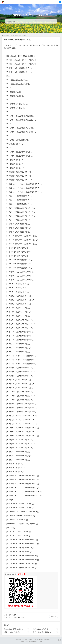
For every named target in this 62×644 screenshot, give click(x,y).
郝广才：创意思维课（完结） (17, 617)
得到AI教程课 (12, 615)
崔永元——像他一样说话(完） (12, 632)
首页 (8, 35)
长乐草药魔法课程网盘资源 (40, 629)
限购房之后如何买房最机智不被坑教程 (13, 629)
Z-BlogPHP (29, 641)
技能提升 (19, 35)
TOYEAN (40, 641)
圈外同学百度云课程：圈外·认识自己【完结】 (42, 632)
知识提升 (13, 35)
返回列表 (53, 616)
